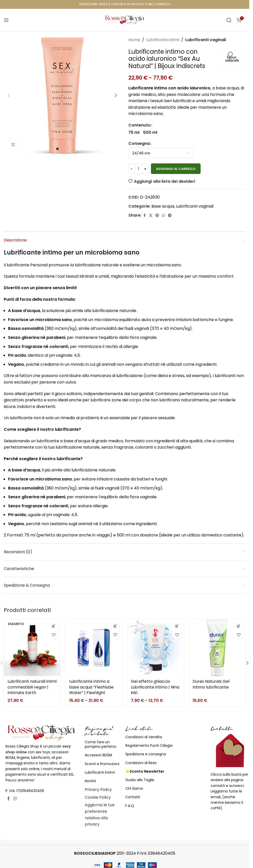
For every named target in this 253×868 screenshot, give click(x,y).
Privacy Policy (98, 790)
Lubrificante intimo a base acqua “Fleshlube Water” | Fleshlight (91, 687)
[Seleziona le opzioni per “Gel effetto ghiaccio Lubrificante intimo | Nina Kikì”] (177, 626)
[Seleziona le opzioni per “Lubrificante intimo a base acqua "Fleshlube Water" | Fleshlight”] (115, 626)
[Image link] (41, 733)
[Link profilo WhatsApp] (163, 215)
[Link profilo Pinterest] (157, 215)
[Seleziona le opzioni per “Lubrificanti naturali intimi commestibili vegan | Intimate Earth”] (54, 626)
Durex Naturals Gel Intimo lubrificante (211, 684)
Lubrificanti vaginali (206, 40)
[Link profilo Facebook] (144, 215)
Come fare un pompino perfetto (101, 744)
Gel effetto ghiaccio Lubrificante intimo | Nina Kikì (155, 687)
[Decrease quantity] (132, 169)
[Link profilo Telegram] (170, 215)
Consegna (139, 143)
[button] (9, 95)
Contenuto (140, 125)
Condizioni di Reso (141, 763)
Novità (90, 781)
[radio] (134, 133)
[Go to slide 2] (62, 149)
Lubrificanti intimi (163, 40)
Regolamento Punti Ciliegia (149, 746)
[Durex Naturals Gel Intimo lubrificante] (217, 648)
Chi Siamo (134, 788)
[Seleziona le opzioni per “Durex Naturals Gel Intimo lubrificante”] (239, 626)
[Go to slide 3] (67, 149)
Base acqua (163, 206)
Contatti (133, 797)
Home (134, 40)
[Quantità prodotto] (138, 169)
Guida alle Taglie (140, 780)
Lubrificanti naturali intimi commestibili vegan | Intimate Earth (32, 687)
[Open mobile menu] (6, 20)
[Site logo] (125, 20)
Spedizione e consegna (146, 754)
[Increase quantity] (145, 169)
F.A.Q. (130, 806)
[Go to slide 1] (57, 149)
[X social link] (151, 215)
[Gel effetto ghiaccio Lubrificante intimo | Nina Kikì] (155, 648)
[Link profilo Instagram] (15, 799)
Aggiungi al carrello (176, 169)
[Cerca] (229, 20)
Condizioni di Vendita (144, 737)
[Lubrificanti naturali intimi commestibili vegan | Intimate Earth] (32, 648)
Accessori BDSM (98, 755)
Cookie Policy (98, 797)
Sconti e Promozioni (102, 764)
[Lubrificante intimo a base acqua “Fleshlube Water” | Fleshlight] (94, 648)
